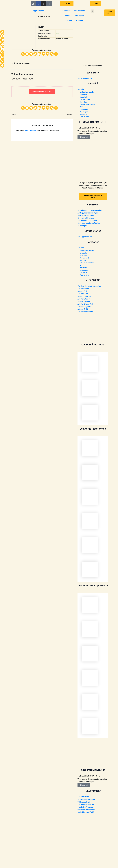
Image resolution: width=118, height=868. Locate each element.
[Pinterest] (44, 54)
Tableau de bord (84, 803)
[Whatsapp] (48, 54)
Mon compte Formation (86, 800)
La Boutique (82, 226)
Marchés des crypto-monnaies (89, 287)
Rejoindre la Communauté (87, 221)
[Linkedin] (39, 54)
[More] (56, 54)
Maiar (14, 115)
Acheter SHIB (83, 310)
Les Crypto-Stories (85, 78)
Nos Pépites (79, 16)
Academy (66, 11)
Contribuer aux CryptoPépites (89, 224)
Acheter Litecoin (84, 300)
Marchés (67, 16)
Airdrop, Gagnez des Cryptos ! (89, 214)
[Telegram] (31, 54)
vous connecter (31, 130)
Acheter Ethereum (84, 298)
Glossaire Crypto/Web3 (86, 810)
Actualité (68, 21)
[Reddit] (35, 54)
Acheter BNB (82, 292)
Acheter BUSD (83, 295)
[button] (92, 11)
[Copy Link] (52, 54)
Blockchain (84, 97)
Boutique (79, 21)
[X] (23, 54)
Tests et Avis (84, 117)
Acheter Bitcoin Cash (85, 305)
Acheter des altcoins (85, 313)
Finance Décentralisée (88, 105)
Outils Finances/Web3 (86, 813)
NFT (81, 107)
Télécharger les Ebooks (86, 216)
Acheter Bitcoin (80, 11)
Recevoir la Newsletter (86, 219)
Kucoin (70, 115)
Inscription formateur (86, 808)
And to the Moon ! (44, 16)
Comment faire (85, 100)
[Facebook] (27, 54)
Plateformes (84, 110)
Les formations (83, 798)
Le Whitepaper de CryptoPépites (90, 211)
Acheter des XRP (84, 303)
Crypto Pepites (38, 11)
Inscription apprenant (86, 805)
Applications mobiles (88, 92)
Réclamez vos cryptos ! (42, 92)
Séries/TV (83, 115)
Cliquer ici (84, 138)
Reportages (84, 112)
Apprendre (84, 95)
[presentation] (93, 365)
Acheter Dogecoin (84, 308)
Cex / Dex (83, 102)
